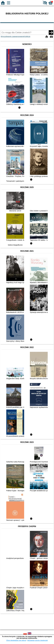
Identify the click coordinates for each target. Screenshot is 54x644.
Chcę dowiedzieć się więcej (16, 640)
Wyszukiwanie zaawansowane (12, 36)
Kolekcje (27, 36)
